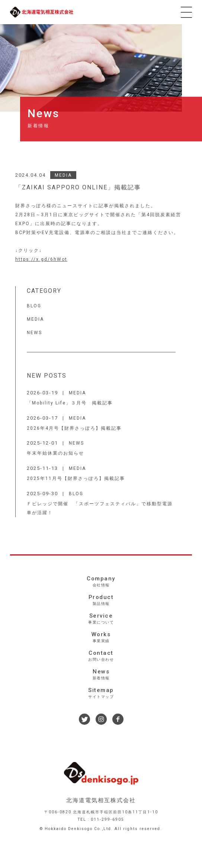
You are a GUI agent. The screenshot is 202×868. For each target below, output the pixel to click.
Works (101, 637)
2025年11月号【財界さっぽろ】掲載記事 (76, 478)
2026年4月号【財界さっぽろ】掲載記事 (74, 428)
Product (101, 600)
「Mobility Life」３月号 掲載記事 (70, 403)
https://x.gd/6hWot (41, 259)
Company (101, 582)
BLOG (34, 306)
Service (101, 619)
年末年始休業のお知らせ (55, 453)
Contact (101, 656)
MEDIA (63, 175)
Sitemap (101, 693)
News (101, 675)
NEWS (34, 333)
